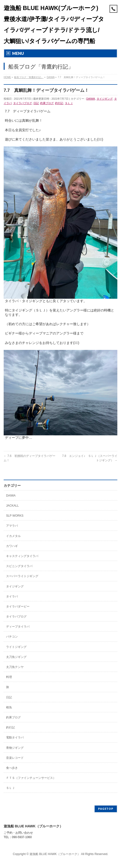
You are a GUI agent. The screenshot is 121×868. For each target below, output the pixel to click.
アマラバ (12, 526)
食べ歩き (12, 768)
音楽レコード (15, 758)
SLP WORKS (15, 516)
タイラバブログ (23, 103)
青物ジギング (15, 748)
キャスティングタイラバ (22, 556)
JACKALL (12, 506)
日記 (36, 103)
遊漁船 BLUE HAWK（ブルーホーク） (55, 854)
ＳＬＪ (69, 103)
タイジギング (105, 99)
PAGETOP (106, 809)
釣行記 (59, 103)
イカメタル (13, 536)
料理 (9, 677)
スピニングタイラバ (19, 566)
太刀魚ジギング (16, 657)
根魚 (9, 707)
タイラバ (12, 596)
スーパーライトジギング (22, 576)
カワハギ (12, 546)
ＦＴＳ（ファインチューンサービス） (31, 778)
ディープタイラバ (18, 627)
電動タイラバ (15, 737)
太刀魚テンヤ (15, 667)
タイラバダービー (18, 606)
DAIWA (91, 99)
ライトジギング (16, 647)
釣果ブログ (47, 103)
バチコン (12, 637)
